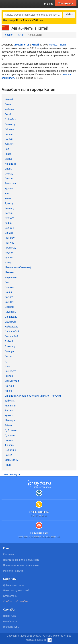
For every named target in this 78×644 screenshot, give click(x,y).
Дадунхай (10, 322)
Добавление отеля (14, 585)
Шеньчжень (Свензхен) (18, 267)
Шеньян (9, 272)
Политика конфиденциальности (21, 560)
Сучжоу (9, 174)
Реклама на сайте (13, 571)
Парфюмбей (12, 332)
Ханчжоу (10, 208)
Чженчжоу (10, 248)
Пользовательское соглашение (21, 565)
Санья (8, 292)
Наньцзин (10, 164)
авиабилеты (21, 45)
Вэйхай (9, 341)
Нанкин (9, 440)
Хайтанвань (11, 327)
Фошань (9, 445)
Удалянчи (10, 406)
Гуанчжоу (10, 124)
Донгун (9, 139)
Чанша (8, 455)
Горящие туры (11, 627)
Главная (9, 35)
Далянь (9, 134)
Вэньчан (9, 287)
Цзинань (9, 228)
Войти (47, 4)
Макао (8, 159)
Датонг (8, 356)
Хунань (9, 415)
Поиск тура (9, 616)
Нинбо (8, 391)
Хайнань (9, 109)
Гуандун (9, 351)
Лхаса (8, 154)
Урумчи (9, 188)
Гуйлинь (9, 129)
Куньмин (9, 144)
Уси (7, 193)
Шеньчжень (11, 460)
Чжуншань (11, 277)
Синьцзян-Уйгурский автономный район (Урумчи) (33, 396)
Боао (7, 282)
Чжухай (9, 253)
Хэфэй (8, 223)
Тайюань (10, 401)
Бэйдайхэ (10, 119)
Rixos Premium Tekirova (29, 20)
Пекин (64, 45)
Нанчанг (9, 386)
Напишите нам (39, 533)
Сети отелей (10, 596)
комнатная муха (11, 474)
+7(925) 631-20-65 (39, 512)
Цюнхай (9, 307)
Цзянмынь (10, 450)
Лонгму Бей (11, 336)
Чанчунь (9, 243)
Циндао (9, 233)
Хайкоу (9, 297)
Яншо (8, 465)
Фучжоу (9, 203)
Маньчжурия (12, 381)
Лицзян (9, 376)
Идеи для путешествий (16, 591)
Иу (6, 361)
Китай (21, 35)
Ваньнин (9, 302)
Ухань (8, 198)
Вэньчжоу (10, 346)
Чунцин (9, 258)
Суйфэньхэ (11, 430)
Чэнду (8, 262)
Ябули (8, 425)
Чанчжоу (10, 238)
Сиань (8, 169)
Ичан (8, 366)
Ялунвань (10, 312)
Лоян (7, 149)
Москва (53, 45)
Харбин (9, 213)
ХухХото (9, 218)
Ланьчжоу (10, 371)
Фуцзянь (9, 411)
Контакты (8, 554)
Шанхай (9, 100)
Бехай (8, 114)
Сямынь (9, 179)
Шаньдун (10, 420)
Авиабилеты (10, 621)
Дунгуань (10, 435)
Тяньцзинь (11, 183)
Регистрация (66, 3)
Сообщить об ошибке (15, 602)
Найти (70, 14)
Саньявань (11, 317)
